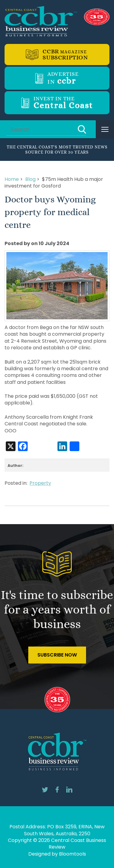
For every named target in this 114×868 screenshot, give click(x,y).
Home (12, 179)
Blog (30, 179)
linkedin (69, 790)
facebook (57, 790)
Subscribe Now (57, 655)
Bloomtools (73, 854)
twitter (45, 790)
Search (82, 129)
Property (40, 483)
